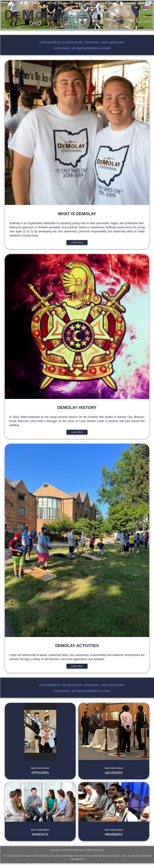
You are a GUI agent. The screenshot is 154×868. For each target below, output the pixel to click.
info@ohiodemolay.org (91, 48)
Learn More (77, 243)
